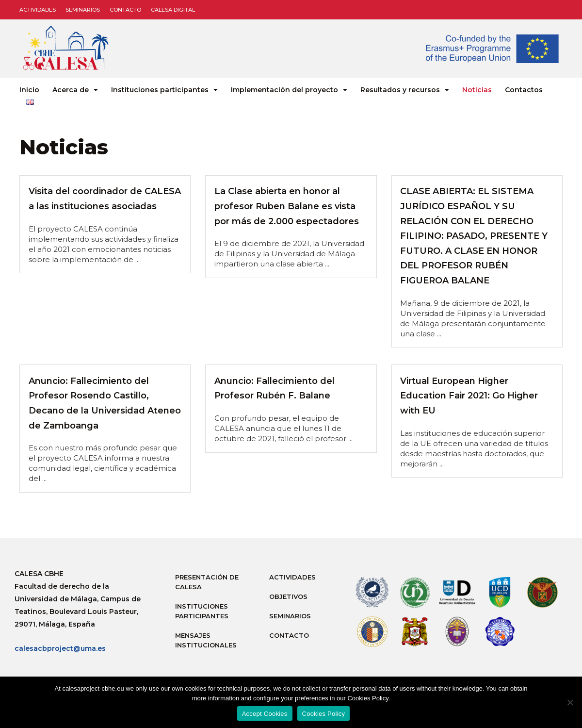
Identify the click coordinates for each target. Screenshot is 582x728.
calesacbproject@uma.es (60, 648)
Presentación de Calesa (207, 582)
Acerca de (75, 90)
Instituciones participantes (164, 90)
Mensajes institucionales (206, 640)
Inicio (29, 90)
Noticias (477, 90)
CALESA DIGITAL (173, 10)
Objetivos (288, 596)
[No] (570, 702)
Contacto (125, 10)
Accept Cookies (265, 714)
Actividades (38, 10)
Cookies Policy (324, 714)
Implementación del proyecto (289, 90)
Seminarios (83, 10)
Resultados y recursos (405, 90)
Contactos (524, 90)
